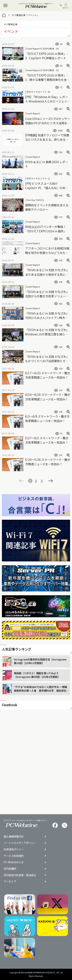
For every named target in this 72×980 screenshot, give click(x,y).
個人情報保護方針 (14, 836)
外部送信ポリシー (14, 849)
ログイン (66, 6)
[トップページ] (4, 15)
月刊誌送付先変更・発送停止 (20, 875)
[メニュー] (6, 6)
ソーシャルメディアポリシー (20, 843)
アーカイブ (10, 881)
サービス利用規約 (14, 856)
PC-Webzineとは (14, 862)
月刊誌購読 (10, 869)
